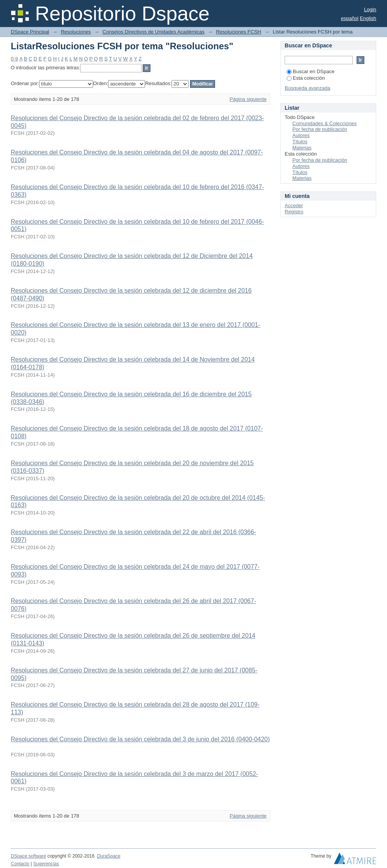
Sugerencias (46, 864)
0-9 (14, 59)
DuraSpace (108, 856)
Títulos (300, 142)
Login (370, 9)
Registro (294, 212)
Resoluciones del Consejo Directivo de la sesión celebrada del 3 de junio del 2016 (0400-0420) (140, 739)
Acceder (294, 205)
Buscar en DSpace (310, 71)
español (350, 18)
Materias (302, 148)
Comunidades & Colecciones (324, 123)
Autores (301, 135)
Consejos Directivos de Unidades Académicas (153, 32)
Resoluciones (76, 32)
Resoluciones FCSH (239, 32)
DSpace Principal (30, 32)
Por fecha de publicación (320, 129)
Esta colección (306, 78)
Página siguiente (248, 99)
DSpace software (28, 856)
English (368, 18)
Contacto (20, 864)
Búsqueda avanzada (308, 88)
